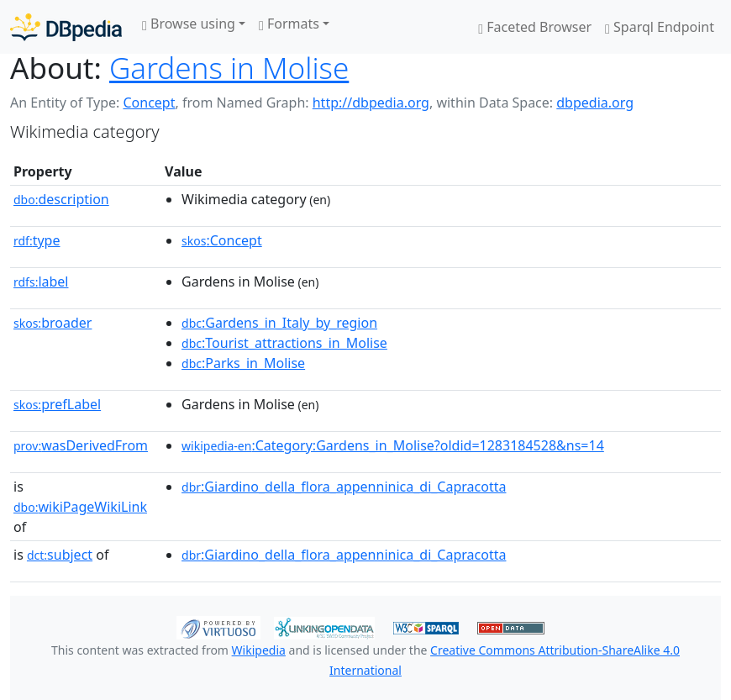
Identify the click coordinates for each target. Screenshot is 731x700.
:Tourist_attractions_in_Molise (284, 343)
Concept (149, 103)
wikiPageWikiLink (80, 507)
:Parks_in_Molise (243, 363)
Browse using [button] (189, 24)
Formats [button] (289, 24)
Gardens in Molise (229, 68)
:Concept (222, 240)
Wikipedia (259, 650)
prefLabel (57, 404)
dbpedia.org (595, 103)
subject (60, 555)
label (41, 282)
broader (53, 323)
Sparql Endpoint (660, 27)
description (61, 199)
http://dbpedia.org (371, 103)
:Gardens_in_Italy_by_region (279, 323)
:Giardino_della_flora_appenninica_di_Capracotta (344, 487)
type (37, 240)
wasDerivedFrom (81, 445)
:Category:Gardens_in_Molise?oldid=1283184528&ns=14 (393, 445)
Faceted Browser (535, 27)
